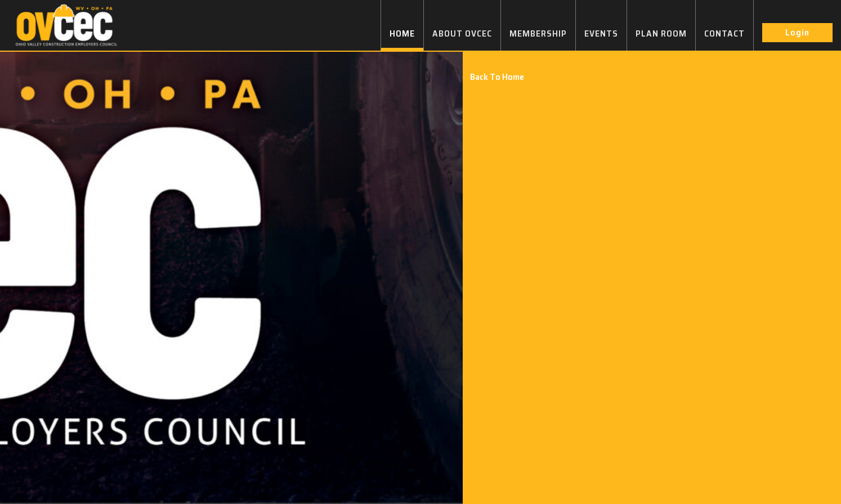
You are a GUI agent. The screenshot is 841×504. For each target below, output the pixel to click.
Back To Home (497, 77)
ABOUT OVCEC (462, 33)
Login (797, 32)
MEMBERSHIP (538, 33)
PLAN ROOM (661, 33)
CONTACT (724, 33)
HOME (402, 33)
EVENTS (601, 33)
